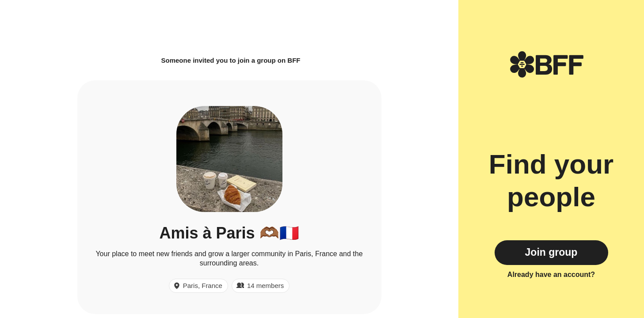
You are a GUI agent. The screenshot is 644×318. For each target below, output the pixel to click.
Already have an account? (551, 274)
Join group (551, 252)
